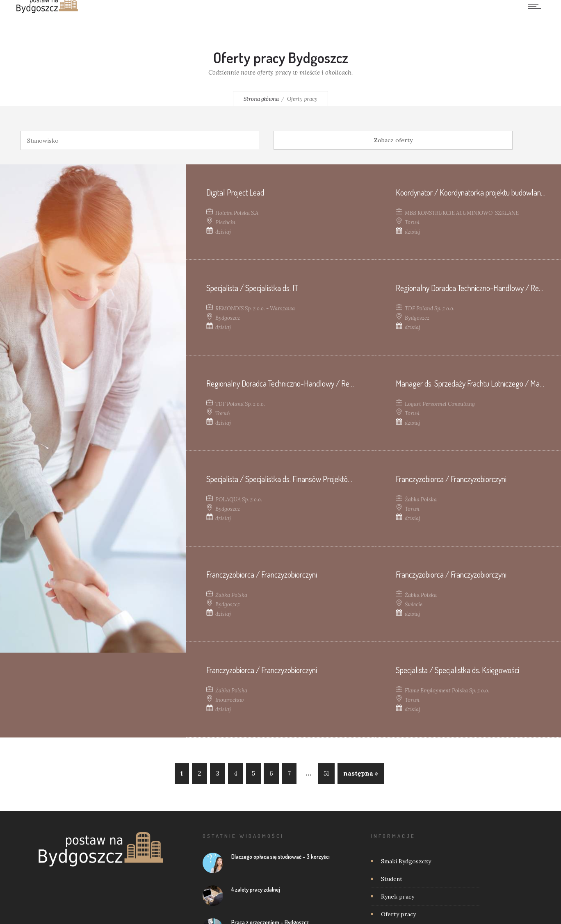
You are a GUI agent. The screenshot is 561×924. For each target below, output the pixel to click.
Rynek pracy (398, 897)
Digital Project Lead (235, 192)
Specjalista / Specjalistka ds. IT (253, 288)
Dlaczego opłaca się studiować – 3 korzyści (280, 857)
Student (392, 879)
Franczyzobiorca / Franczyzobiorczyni (451, 479)
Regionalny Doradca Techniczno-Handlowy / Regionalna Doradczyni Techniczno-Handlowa (342, 383)
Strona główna (261, 99)
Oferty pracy (398, 914)
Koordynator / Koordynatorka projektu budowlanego (474, 192)
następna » (361, 773)
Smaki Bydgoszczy (406, 861)
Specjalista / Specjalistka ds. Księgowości (457, 670)
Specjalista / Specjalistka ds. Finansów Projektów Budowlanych (301, 479)
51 (326, 773)
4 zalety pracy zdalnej (256, 889)
